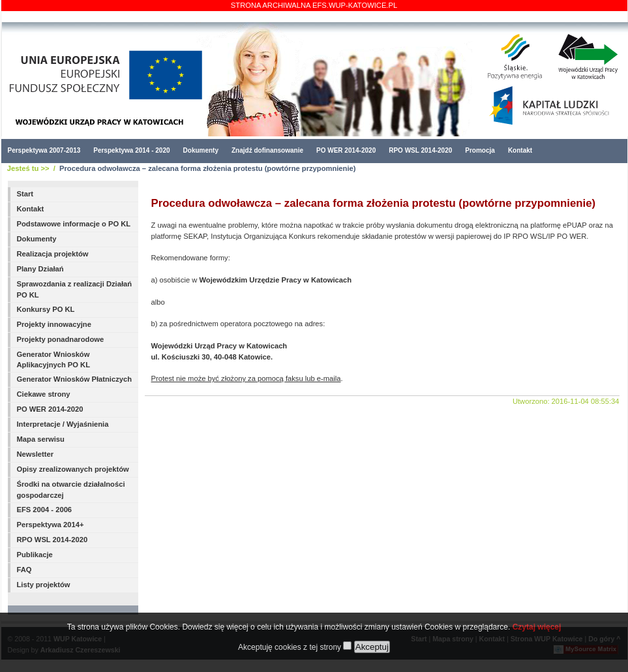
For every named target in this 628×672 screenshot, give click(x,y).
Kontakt (520, 150)
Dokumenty (201, 150)
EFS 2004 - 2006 (45, 510)
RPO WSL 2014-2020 (420, 150)
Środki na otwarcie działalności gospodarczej (71, 490)
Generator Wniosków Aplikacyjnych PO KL (54, 360)
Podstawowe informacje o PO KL (74, 224)
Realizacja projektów (53, 254)
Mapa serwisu (41, 439)
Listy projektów (44, 585)
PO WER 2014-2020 (346, 150)
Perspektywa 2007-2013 (44, 150)
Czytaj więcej (537, 627)
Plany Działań (40, 269)
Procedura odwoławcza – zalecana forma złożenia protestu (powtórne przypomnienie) (207, 168)
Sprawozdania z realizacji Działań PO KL (75, 289)
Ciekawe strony (44, 394)
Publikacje (35, 555)
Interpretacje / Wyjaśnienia (63, 424)
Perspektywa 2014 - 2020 (131, 150)
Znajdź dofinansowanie (267, 150)
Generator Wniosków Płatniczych (75, 379)
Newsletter (36, 454)
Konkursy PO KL (46, 309)
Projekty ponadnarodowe (61, 339)
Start (25, 194)
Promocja (480, 150)
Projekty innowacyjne (54, 324)
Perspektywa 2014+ (51, 525)
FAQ (24, 570)
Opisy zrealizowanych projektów (73, 469)
